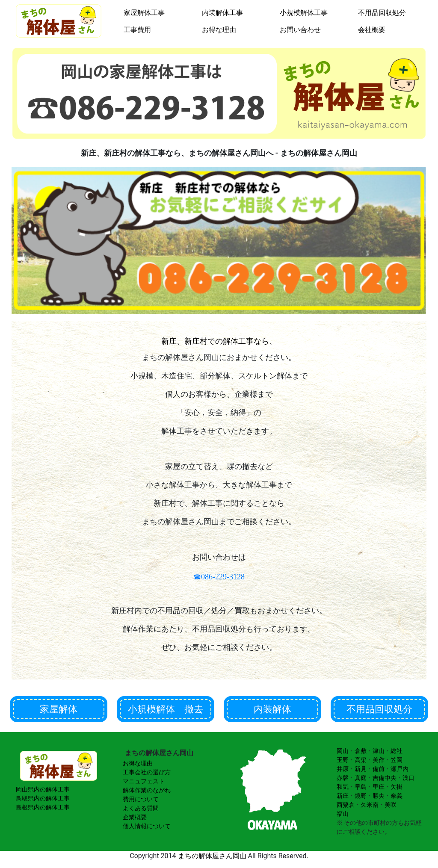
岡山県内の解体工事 (43, 789)
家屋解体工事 (144, 13)
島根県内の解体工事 (43, 807)
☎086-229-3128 (219, 577)
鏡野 (361, 796)
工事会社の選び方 (147, 772)
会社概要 (372, 30)
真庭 (361, 778)
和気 (343, 787)
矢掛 (397, 787)
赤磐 (343, 778)
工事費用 (137, 30)
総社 (397, 751)
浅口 (408, 778)
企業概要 (135, 817)
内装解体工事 (222, 13)
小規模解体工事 (304, 13)
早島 (361, 787)
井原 (343, 769)
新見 (361, 769)
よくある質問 (141, 808)
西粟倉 (346, 805)
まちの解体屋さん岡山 (212, 856)
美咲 (391, 805)
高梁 (361, 760)
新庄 (343, 796)
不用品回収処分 (382, 13)
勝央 (379, 796)
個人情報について (147, 826)
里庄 (379, 787)
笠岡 (397, 760)
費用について (141, 799)
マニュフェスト (144, 781)
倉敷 (361, 751)
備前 (379, 769)
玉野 (343, 760)
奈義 (397, 796)
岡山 (343, 751)
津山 (379, 751)
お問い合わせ (300, 30)
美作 (379, 760)
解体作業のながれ (147, 790)
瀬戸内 (400, 769)
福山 (343, 814)
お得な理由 (219, 30)
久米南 (370, 805)
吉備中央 (385, 778)
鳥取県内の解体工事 (43, 798)
